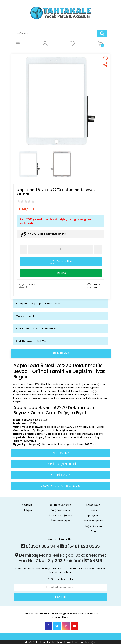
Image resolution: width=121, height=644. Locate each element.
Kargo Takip (93, 505)
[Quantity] (61, 249)
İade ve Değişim (61, 521)
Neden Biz (28, 505)
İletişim (28, 510)
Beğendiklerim (93, 526)
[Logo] (61, 13)
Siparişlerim (93, 515)
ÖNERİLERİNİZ (61, 475)
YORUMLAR (61, 453)
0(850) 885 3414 (40, 546)
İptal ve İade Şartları (61, 515)
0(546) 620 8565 (80, 546)
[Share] (106, 65)
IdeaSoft (30, 642)
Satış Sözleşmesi (61, 510)
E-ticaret (43, 642)
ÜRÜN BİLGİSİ (61, 353)
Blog (93, 531)
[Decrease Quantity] (24, 249)
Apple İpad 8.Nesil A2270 (46, 304)
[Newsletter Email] (61, 587)
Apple (32, 316)
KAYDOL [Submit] (61, 597)
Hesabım (93, 510)
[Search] (56, 33)
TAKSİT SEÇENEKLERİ (61, 464)
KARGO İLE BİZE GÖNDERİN (61, 486)
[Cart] (102, 43)
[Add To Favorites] (106, 58)
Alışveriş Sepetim (93, 521)
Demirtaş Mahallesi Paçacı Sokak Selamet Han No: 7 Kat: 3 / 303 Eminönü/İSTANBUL (61, 558)
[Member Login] (45, 43)
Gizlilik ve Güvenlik (60, 505)
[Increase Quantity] (98, 249)
